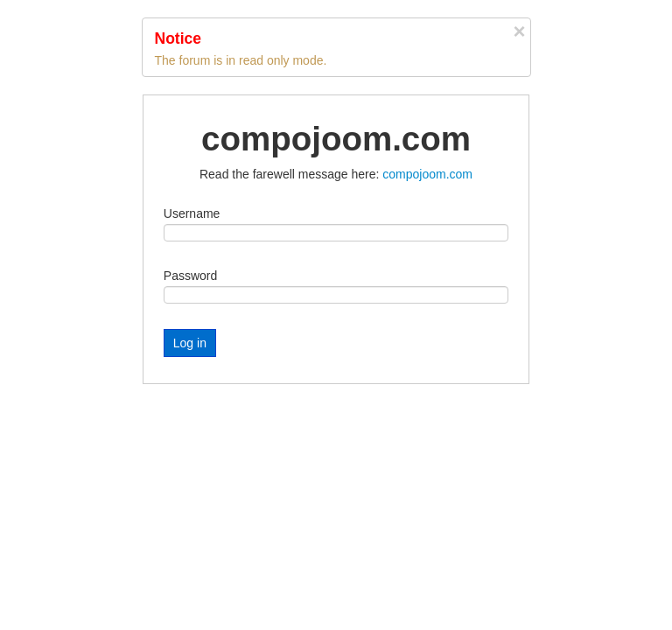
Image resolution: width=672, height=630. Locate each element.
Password (190, 276)
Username (192, 213)
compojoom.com (427, 174)
